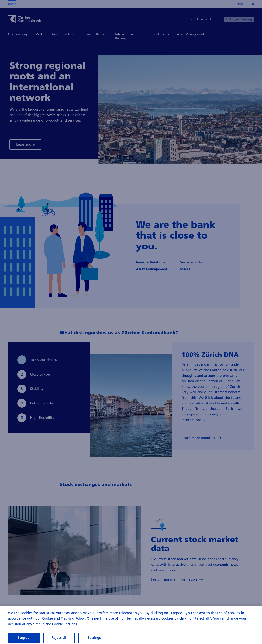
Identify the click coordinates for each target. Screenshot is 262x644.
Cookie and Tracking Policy (63, 621)
